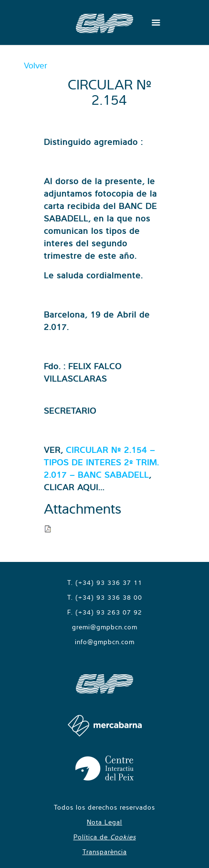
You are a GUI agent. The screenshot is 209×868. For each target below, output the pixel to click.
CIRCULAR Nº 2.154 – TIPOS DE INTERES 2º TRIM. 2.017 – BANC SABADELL (101, 462)
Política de (105, 837)
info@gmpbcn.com (105, 642)
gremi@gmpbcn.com (105, 627)
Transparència (105, 852)
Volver (36, 65)
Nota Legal (104, 822)
